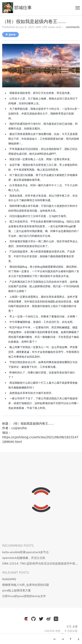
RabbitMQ (9, 579)
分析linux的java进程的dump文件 (24, 596)
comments (71, 27)
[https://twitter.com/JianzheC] (41, 619)
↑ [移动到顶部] (71, 639)
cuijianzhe (19, 428)
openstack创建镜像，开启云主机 (24, 558)
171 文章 (72, 627)
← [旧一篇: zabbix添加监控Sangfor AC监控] (55, 639)
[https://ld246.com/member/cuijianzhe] (26, 619)
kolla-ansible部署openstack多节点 (25, 552)
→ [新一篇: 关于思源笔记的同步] (63, 639)
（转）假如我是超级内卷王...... (34, 22)
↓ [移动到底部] (79, 639)
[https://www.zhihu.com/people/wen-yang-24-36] (56, 619)
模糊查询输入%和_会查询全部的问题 (26, 585)
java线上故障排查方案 (17, 590)
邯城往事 (23, 8)
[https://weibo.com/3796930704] (49, 619)
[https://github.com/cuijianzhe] (33, 619)
